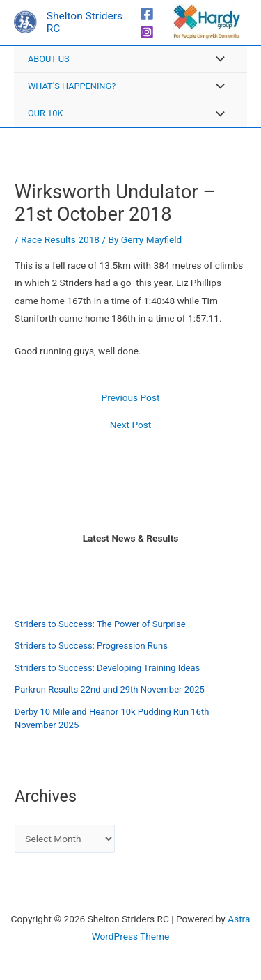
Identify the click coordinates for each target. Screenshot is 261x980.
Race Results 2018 (60, 239)
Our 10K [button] (45, 113)
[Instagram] (147, 32)
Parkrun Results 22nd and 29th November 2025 (110, 689)
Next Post (131, 425)
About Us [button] (49, 59)
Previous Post (131, 398)
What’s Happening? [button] (72, 86)
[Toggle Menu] (216, 60)
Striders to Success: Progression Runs (91, 646)
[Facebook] (147, 14)
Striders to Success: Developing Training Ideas (107, 668)
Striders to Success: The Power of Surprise (100, 624)
